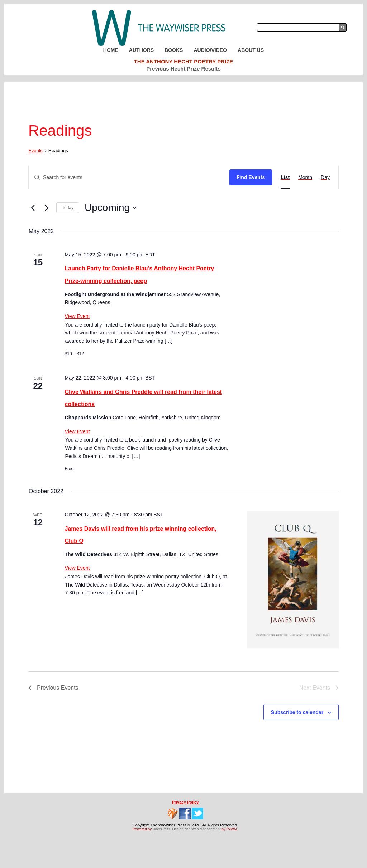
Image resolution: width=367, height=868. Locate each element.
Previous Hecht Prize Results (183, 69)
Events (35, 151)
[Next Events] (47, 208)
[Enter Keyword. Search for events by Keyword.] (129, 177)
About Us (251, 50)
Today (68, 208)
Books (174, 50)
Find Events (251, 177)
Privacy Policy (185, 802)
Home (111, 50)
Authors (141, 50)
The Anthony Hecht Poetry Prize (184, 61)
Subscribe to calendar (297, 712)
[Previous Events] (33, 208)
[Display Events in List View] (285, 177)
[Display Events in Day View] (325, 177)
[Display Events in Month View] (305, 177)
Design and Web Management (197, 829)
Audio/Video (210, 50)
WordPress (161, 829)
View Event (77, 316)
